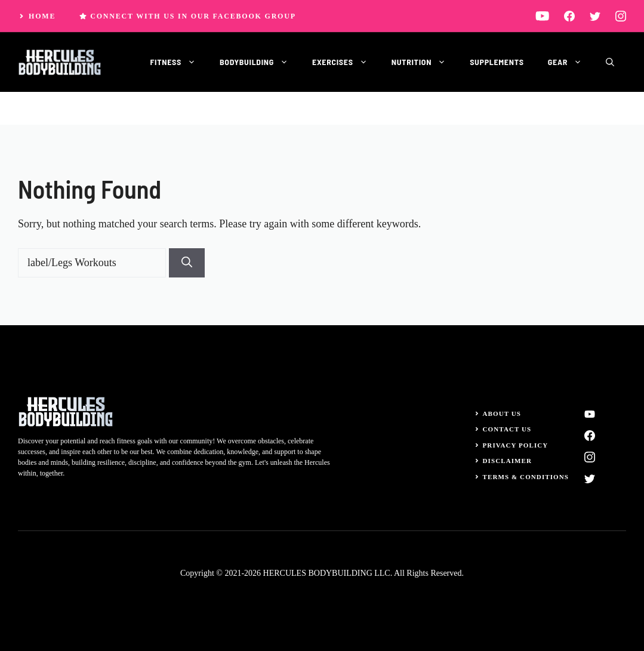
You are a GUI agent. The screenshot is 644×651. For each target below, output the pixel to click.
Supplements (497, 62)
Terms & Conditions (526, 477)
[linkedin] (542, 16)
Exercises (346, 62)
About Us (502, 414)
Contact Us (507, 429)
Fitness (179, 62)
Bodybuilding (260, 62)
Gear (571, 62)
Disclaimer (508, 461)
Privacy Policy (516, 445)
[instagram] (621, 16)
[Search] (187, 263)
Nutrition (425, 62)
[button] (610, 62)
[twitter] (595, 16)
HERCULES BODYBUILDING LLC (327, 573)
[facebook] (569, 16)
